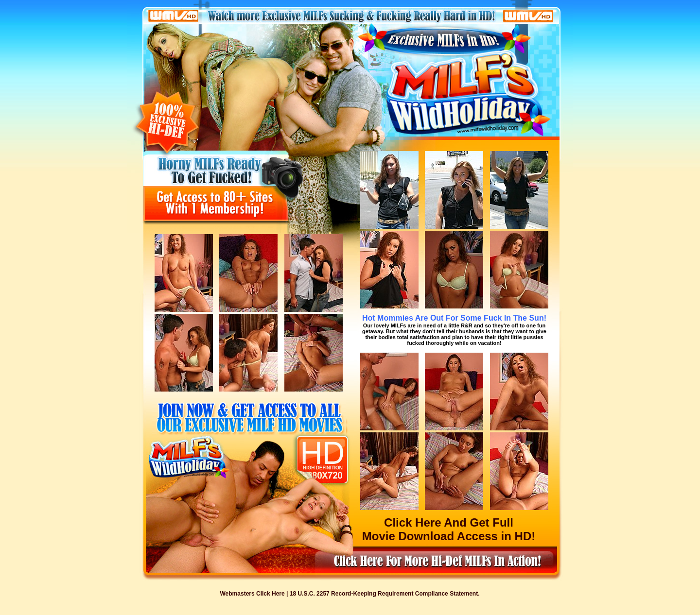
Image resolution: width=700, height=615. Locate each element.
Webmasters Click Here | (255, 594)
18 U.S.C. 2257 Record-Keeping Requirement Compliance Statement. (385, 594)
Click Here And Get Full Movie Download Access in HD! (449, 529)
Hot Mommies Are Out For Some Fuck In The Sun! (454, 318)
